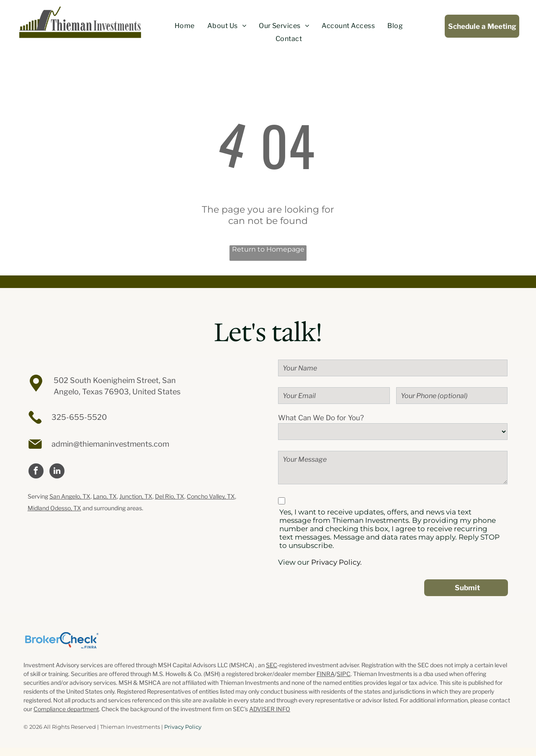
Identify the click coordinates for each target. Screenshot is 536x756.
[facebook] (36, 472)
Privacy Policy (183, 727)
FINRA (326, 674)
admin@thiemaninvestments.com (110, 444)
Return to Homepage (268, 249)
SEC (272, 665)
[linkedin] (57, 472)
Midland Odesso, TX (54, 508)
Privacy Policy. (336, 562)
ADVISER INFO (270, 709)
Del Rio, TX (170, 496)
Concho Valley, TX (211, 496)
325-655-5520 (79, 417)
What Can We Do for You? (321, 418)
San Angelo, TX (70, 496)
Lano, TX (105, 496)
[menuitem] (185, 26)
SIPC (344, 674)
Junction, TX (136, 496)
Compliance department (66, 709)
